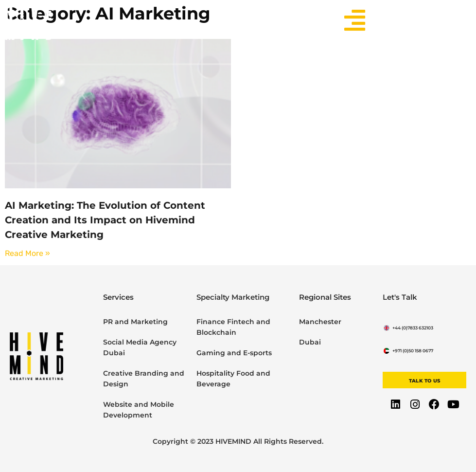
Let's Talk (400, 297)
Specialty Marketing (233, 297)
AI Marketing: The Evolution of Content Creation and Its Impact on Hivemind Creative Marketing (105, 220)
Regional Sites (325, 297)
